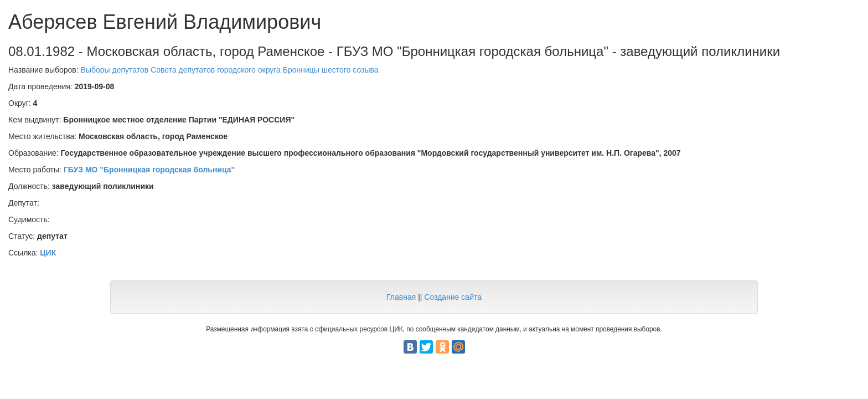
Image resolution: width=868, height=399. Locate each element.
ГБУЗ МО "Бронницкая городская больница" (149, 170)
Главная (401, 297)
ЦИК (48, 253)
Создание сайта (453, 297)
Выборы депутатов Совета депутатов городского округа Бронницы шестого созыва (230, 70)
